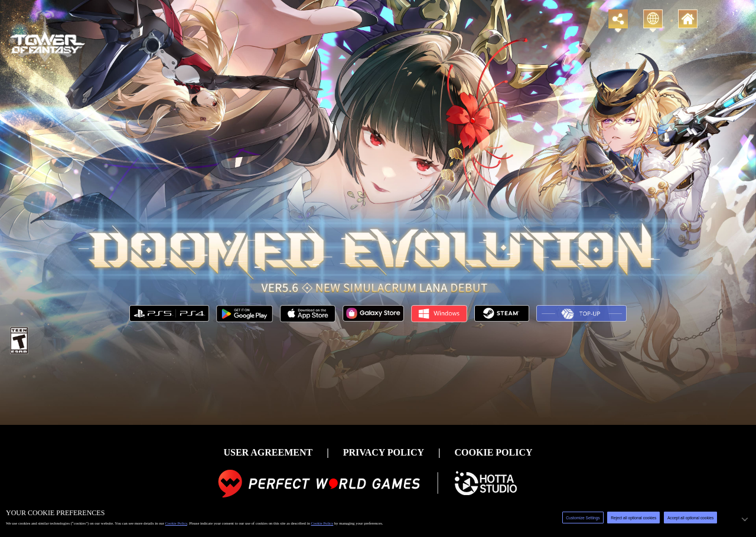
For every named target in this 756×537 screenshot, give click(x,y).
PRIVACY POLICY (384, 452)
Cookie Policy (176, 523)
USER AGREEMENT (268, 452)
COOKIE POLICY (494, 452)
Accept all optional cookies (690, 518)
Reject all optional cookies (633, 518)
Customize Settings (583, 518)
